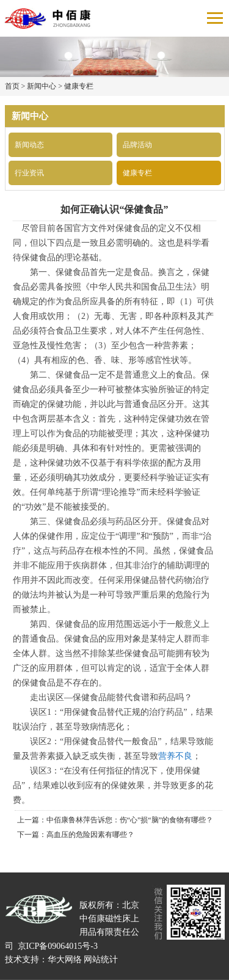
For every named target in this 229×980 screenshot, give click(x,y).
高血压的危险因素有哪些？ (90, 835)
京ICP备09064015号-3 (58, 946)
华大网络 (65, 960)
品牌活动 (137, 145)
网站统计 (101, 960)
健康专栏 (79, 86)
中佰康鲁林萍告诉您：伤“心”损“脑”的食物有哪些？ (130, 820)
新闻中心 (42, 86)
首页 (12, 86)
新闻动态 (29, 145)
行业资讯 (29, 173)
